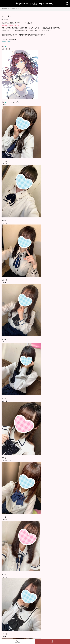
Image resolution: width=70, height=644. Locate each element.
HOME (5, 9)
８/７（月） (22, 9)
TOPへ (52, 641)
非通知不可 (17, 641)
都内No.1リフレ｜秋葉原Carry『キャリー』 (35, 4)
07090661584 (6, 42)
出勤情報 (13, 9)
